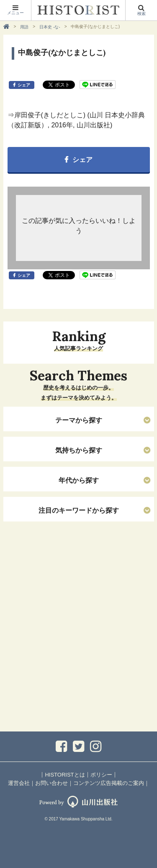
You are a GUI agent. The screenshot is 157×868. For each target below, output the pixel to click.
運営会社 (19, 783)
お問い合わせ (51, 783)
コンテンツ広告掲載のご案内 (109, 783)
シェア (24, 85)
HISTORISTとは (65, 775)
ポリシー (101, 775)
